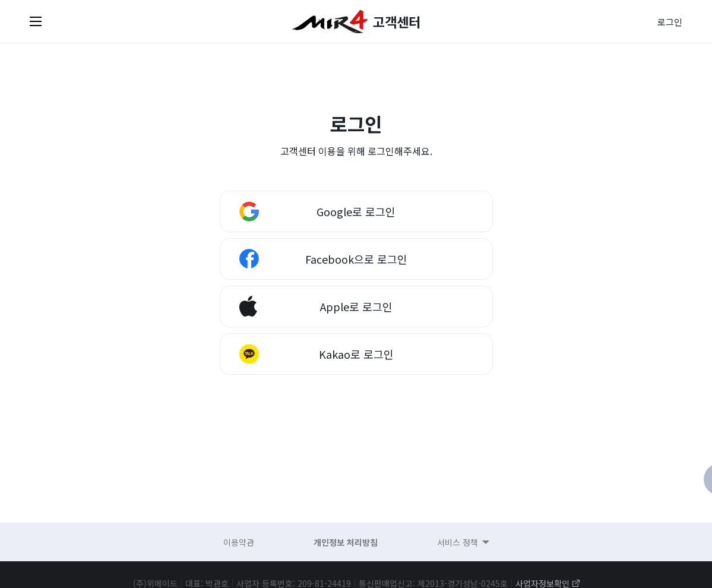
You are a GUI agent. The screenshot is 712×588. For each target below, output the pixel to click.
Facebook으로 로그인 (356, 259)
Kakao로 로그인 (356, 354)
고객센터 (397, 21)
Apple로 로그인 (356, 306)
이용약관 (239, 542)
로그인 (670, 22)
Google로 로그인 (356, 211)
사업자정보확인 (542, 583)
